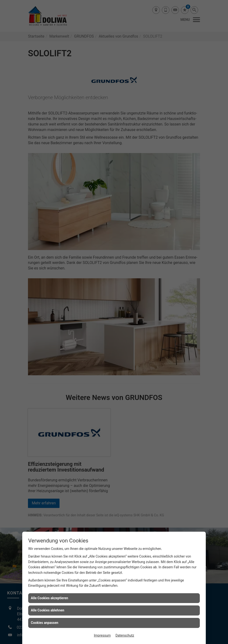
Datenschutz (125, 635)
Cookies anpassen (45, 623)
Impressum (102, 635)
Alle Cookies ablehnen (48, 610)
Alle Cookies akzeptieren (49, 598)
